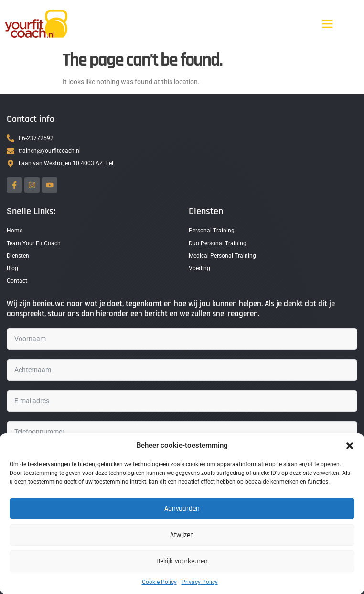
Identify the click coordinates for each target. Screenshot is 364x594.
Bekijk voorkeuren (182, 561)
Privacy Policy (200, 582)
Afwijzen (182, 535)
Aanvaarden (182, 509)
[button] (350, 446)
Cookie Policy (159, 582)
